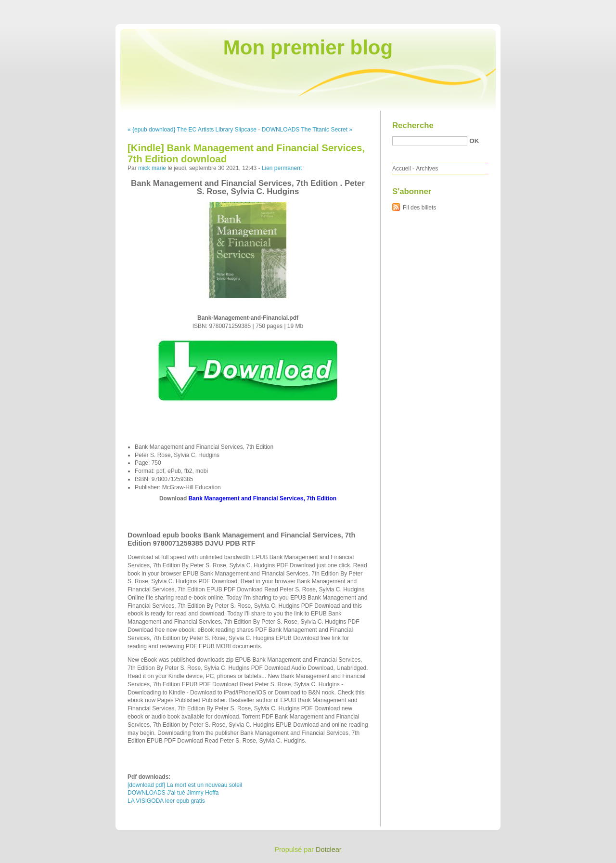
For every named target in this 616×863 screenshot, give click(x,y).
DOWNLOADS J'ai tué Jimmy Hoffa (173, 793)
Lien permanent (282, 168)
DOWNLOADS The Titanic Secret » (307, 130)
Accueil (402, 169)
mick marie (152, 168)
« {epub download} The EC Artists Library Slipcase (192, 130)
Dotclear (329, 850)
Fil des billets (419, 208)
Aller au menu (540, 7)
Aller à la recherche (588, 7)
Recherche (413, 125)
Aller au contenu (498, 7)
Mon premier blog (308, 47)
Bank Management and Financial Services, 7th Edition (263, 498)
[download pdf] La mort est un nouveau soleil (185, 785)
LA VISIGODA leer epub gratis (166, 801)
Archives (427, 169)
